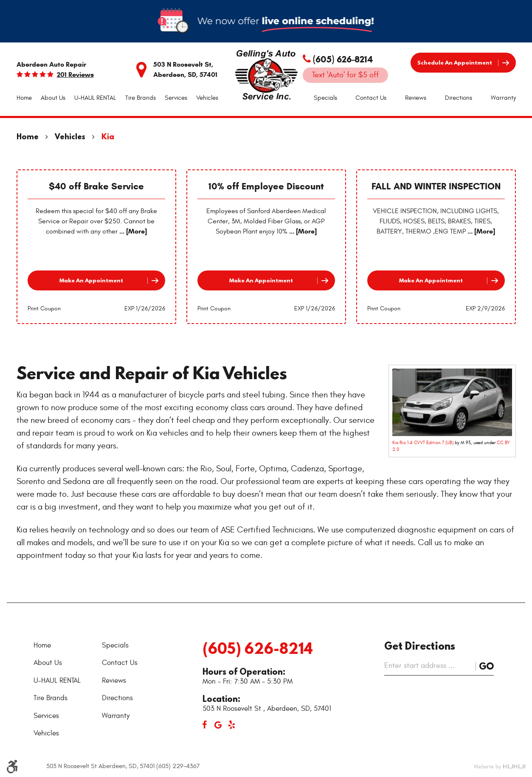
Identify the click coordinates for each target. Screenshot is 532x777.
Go (486, 666)
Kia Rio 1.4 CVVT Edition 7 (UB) (423, 443)
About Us (53, 98)
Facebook (205, 725)
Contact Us (371, 98)
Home (24, 98)
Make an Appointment (91, 280)
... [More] (132, 231)
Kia (108, 137)
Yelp (232, 725)
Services (176, 98)
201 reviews (75, 75)
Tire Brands (141, 98)
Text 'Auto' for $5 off (345, 75)
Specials (325, 98)
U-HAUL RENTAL (95, 98)
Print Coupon (44, 308)
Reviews (416, 98)
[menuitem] (24, 98)
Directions (459, 98)
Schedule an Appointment (455, 62)
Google (218, 725)
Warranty (503, 98)
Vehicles (207, 98)
